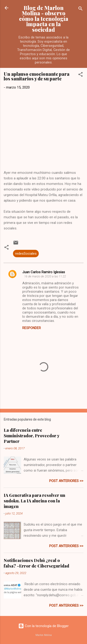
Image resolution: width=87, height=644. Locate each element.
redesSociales (26, 254)
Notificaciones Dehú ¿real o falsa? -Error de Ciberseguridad (36, 563)
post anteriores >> (66, 481)
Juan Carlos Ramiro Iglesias (44, 272)
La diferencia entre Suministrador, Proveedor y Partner (31, 436)
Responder (32, 328)
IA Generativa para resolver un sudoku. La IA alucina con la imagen (34, 501)
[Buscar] (81, 9)
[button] (81, 75)
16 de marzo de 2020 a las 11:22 (45, 276)
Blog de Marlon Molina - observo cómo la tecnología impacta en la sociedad (44, 19)
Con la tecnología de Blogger (43, 626)
